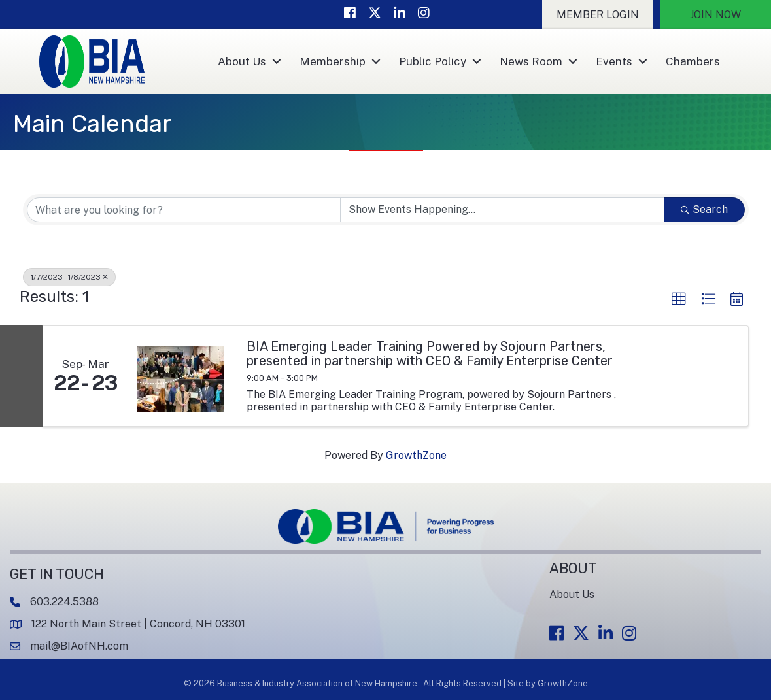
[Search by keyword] (184, 210)
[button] (598, 14)
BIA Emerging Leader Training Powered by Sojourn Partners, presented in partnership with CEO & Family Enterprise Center (430, 354)
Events (614, 61)
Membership (333, 61)
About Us (242, 61)
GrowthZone (416, 455)
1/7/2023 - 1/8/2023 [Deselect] (69, 277)
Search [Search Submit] (704, 209)
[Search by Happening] (502, 210)
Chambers (693, 61)
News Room (531, 61)
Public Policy (433, 61)
